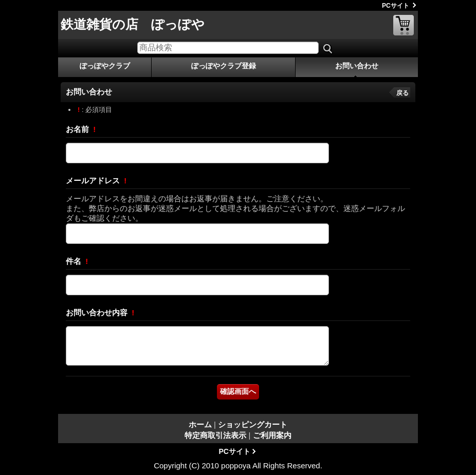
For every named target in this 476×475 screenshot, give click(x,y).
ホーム (200, 424)
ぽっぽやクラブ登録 (224, 66)
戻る (402, 93)
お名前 (78, 129)
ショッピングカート (404, 25)
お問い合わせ (357, 66)
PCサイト (396, 6)
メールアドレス (94, 180)
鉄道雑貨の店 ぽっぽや (133, 24)
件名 (75, 261)
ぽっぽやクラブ (105, 66)
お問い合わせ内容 (98, 312)
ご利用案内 (272, 435)
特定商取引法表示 (215, 435)
